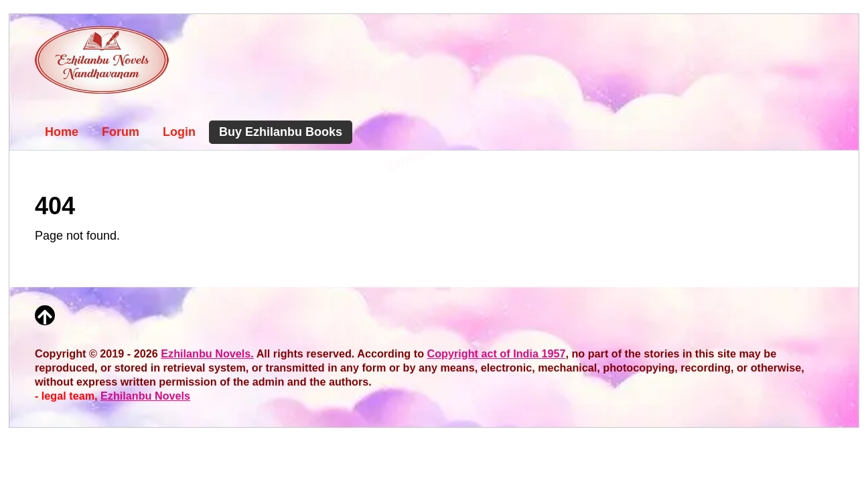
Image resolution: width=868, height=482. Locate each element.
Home (62, 132)
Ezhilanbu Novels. (207, 353)
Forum (121, 132)
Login (179, 132)
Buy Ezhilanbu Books (281, 132)
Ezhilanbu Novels (145, 396)
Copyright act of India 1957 (497, 353)
